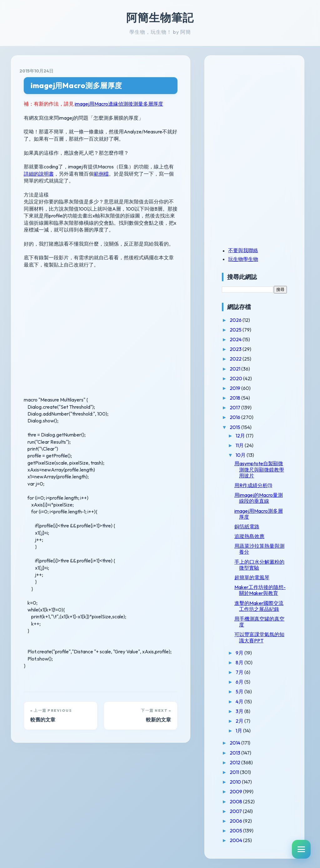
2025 (236, 330)
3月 (240, 711)
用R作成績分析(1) (253, 485)
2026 (236, 320)
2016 (235, 417)
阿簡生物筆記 (160, 17)
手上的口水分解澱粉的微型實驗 (259, 565)
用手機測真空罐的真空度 (259, 622)
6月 (240, 682)
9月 (240, 653)
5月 (240, 691)
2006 (236, 821)
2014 (235, 743)
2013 (235, 753)
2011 (235, 772)
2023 (236, 349)
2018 (235, 398)
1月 (239, 731)
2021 (235, 369)
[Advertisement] (261, 107)
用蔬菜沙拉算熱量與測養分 (259, 549)
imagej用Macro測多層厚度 (76, 85)
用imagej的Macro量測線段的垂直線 (259, 498)
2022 (236, 359)
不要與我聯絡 (243, 250)
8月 (240, 662)
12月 (241, 436)
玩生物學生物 (243, 259)
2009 (236, 791)
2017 (235, 407)
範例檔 (101, 174)
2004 (236, 840)
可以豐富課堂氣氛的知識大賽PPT (259, 637)
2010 (236, 782)
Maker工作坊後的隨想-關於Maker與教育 (260, 590)
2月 (240, 721)
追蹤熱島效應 (249, 536)
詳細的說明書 (39, 174)
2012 (235, 762)
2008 (236, 801)
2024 (236, 339)
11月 (240, 445)
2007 (236, 811)
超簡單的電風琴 (252, 577)
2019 (235, 388)
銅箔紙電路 (247, 526)
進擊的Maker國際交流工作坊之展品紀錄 (259, 606)
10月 (241, 455)
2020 (236, 378)
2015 (235, 427)
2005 (236, 831)
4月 (240, 701)
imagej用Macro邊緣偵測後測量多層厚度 (119, 104)
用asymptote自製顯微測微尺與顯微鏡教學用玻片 (259, 469)
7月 (240, 672)
